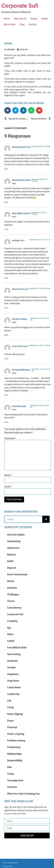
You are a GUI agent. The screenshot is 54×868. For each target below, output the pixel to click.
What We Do (20, 19)
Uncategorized (15, 780)
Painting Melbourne (21, 370)
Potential (12, 727)
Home (7, 19)
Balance (12, 555)
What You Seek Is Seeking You (23, 794)
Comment (10, 438)
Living (10, 707)
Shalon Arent (18, 289)
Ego (9, 628)
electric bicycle (19, 147)
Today (11, 774)
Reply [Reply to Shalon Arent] (6, 308)
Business (12, 588)
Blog (22, 24)
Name (8, 475)
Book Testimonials (17, 574)
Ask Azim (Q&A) (16, 535)
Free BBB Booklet (17, 647)
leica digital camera (21, 213)
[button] (8, 110)
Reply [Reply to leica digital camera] (6, 229)
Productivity (14, 747)
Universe (12, 787)
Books (34, 19)
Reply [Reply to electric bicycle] (6, 169)
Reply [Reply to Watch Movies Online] (6, 202)
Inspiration (13, 681)
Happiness (13, 674)
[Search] (46, 519)
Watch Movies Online (21, 180)
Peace (10, 721)
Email (8, 487)
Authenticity (14, 541)
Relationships (15, 754)
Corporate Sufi (20, 6)
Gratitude (12, 661)
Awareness (13, 548)
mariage (16, 241)
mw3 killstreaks (19, 406)
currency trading (19, 319)
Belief (10, 561)
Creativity (12, 621)
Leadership (13, 694)
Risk (9, 767)
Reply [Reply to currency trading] (6, 335)
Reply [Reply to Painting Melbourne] (6, 395)
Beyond (11, 568)
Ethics (10, 634)
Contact (33, 24)
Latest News (14, 687)
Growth (11, 667)
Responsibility (15, 760)
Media (45, 19)
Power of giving (16, 734)
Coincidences (14, 608)
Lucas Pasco (18, 346)
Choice (11, 601)
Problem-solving (16, 740)
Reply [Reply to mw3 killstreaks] (6, 422)
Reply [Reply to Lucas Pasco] (6, 359)
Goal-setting (14, 654)
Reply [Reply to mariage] (6, 278)
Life (9, 701)
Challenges (13, 594)
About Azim (10, 24)
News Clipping (15, 714)
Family (11, 641)
